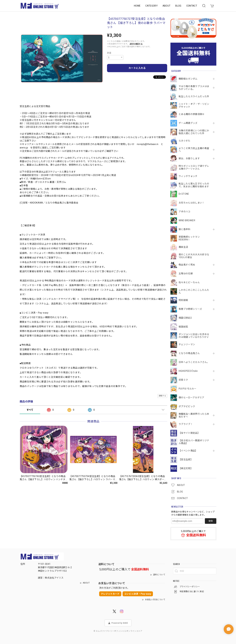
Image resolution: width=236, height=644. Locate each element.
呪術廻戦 (183, 300)
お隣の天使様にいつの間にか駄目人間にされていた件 (194, 132)
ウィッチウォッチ (188, 176)
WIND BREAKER (187, 220)
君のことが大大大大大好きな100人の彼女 (194, 256)
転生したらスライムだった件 (194, 96)
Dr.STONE (184, 194)
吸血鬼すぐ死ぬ (187, 265)
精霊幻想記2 (185, 318)
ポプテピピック (187, 406)
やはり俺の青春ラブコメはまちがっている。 (194, 88)
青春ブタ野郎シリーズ (190, 309)
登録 (211, 521)
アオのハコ (185, 212)
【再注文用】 (186, 468)
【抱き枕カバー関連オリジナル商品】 (194, 442)
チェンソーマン (187, 344)
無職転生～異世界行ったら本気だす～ (194, 415)
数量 (109, 53)
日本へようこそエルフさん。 (194, 362)
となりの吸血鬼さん (189, 353)
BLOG (178, 6)
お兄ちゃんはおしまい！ (192, 203)
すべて (30, 410)
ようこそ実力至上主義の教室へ (194, 150)
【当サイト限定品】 (189, 433)
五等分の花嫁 (186, 274)
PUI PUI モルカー (187, 389)
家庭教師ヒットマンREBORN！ (189, 238)
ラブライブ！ (186, 424)
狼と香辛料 (185, 229)
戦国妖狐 (183, 327)
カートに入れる (137, 68)
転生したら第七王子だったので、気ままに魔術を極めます (194, 185)
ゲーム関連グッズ (188, 123)
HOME (137, 6)
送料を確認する (136, 44)
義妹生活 (183, 247)
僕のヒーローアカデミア (192, 398)
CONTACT (192, 6)
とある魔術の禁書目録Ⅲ (193, 114)
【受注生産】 (186, 460)
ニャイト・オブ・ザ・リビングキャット (194, 105)
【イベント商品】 (188, 451)
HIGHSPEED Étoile (188, 371)
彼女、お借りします (189, 158)
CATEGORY (152, 6)
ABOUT (167, 6)
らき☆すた (185, 141)
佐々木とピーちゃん (189, 282)
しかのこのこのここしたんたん (194, 291)
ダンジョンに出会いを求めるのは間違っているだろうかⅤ (194, 336)
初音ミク (183, 380)
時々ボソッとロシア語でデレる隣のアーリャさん (194, 167)
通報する (162, 396)
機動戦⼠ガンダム (188, 79)
